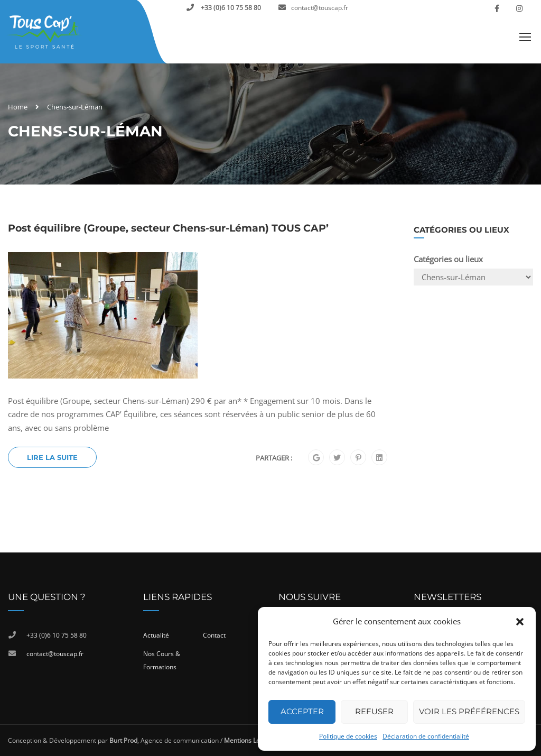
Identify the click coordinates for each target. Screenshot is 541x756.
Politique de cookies (348, 736)
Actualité (156, 635)
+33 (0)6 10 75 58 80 (230, 8)
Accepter (302, 711)
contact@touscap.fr (320, 8)
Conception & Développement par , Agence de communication (113, 740)
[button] (520, 622)
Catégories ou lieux (448, 259)
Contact (214, 635)
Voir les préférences (469, 711)
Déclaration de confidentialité (426, 736)
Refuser (374, 711)
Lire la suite (52, 457)
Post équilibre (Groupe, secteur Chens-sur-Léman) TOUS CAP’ (168, 228)
